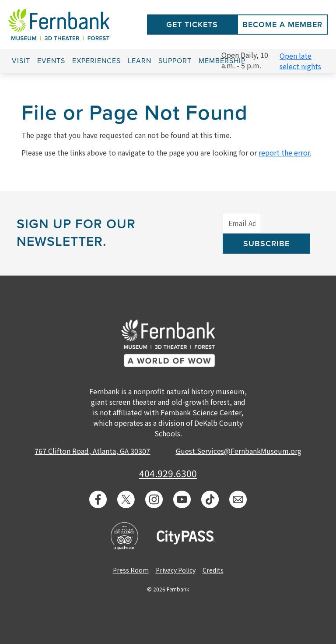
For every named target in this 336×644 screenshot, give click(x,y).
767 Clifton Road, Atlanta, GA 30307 (92, 451)
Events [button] (51, 61)
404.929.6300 (168, 473)
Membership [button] (222, 61)
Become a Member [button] (282, 25)
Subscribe (266, 244)
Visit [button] (21, 61)
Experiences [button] (96, 61)
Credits (213, 570)
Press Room (131, 570)
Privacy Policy (176, 570)
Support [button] (175, 61)
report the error (284, 152)
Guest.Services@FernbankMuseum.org (239, 451)
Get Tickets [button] (192, 25)
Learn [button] (140, 61)
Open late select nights (300, 61)
